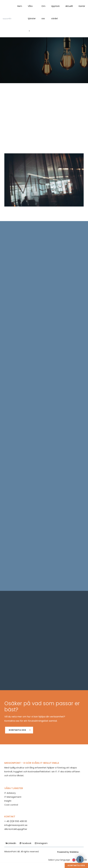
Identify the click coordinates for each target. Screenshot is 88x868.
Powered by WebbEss (68, 852)
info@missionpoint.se (16, 825)
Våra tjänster (32, 12)
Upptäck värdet (55, 12)
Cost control (11, 805)
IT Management (13, 797)
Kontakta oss (17, 730)
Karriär (82, 6)
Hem (20, 6)
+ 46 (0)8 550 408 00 (16, 821)
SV (84, 860)
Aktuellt (69, 6)
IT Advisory (10, 793)
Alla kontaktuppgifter (16, 829)
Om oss (43, 12)
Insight (8, 801)
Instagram (41, 843)
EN (75, 860)
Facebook (25, 843)
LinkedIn (11, 843)
